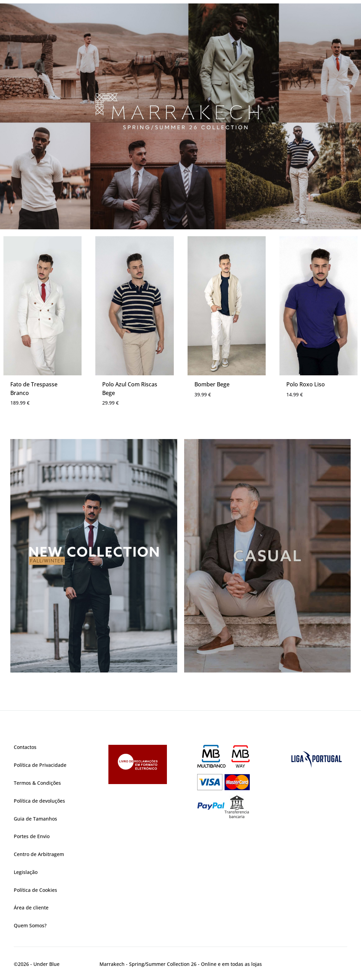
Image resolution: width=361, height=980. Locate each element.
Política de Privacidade (40, 765)
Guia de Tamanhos (35, 819)
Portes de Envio (32, 836)
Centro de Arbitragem (39, 854)
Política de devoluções (39, 801)
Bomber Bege (212, 384)
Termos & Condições (37, 783)
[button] (180, 116)
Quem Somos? (30, 925)
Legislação (26, 872)
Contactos (25, 747)
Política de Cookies (35, 890)
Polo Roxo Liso (306, 384)
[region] (180, 116)
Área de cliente (31, 908)
